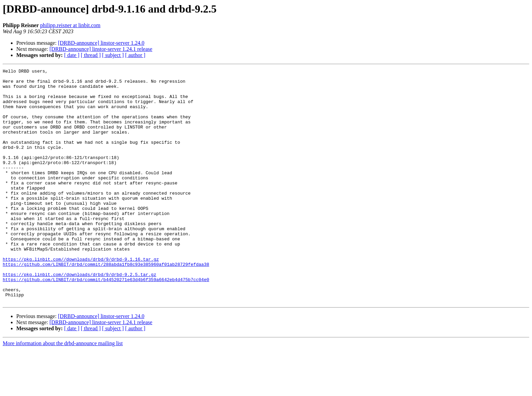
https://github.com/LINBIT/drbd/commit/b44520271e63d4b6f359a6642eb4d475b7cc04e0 (106, 322)
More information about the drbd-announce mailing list (63, 390)
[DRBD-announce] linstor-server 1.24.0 (101, 43)
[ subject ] (113, 55)
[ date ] (72, 55)
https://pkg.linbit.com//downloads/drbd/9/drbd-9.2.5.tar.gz (79, 316)
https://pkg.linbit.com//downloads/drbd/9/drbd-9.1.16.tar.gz (81, 298)
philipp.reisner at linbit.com (70, 25)
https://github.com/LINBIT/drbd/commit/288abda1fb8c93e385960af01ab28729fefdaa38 (106, 304)
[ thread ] (91, 55)
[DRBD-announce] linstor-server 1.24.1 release (101, 49)
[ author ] (135, 55)
